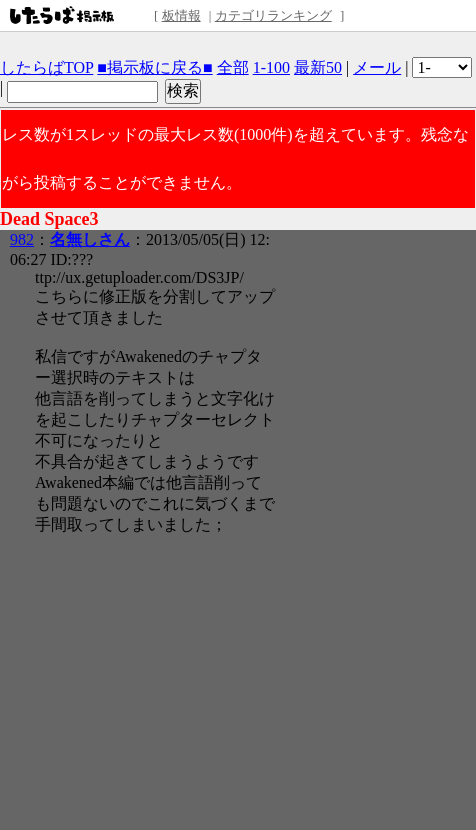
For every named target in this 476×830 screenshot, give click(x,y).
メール (377, 67)
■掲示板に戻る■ (154, 67)
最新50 (318, 67)
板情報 (181, 15)
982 (22, 239)
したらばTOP (46, 67)
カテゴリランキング (273, 15)
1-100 (271, 67)
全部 (233, 67)
